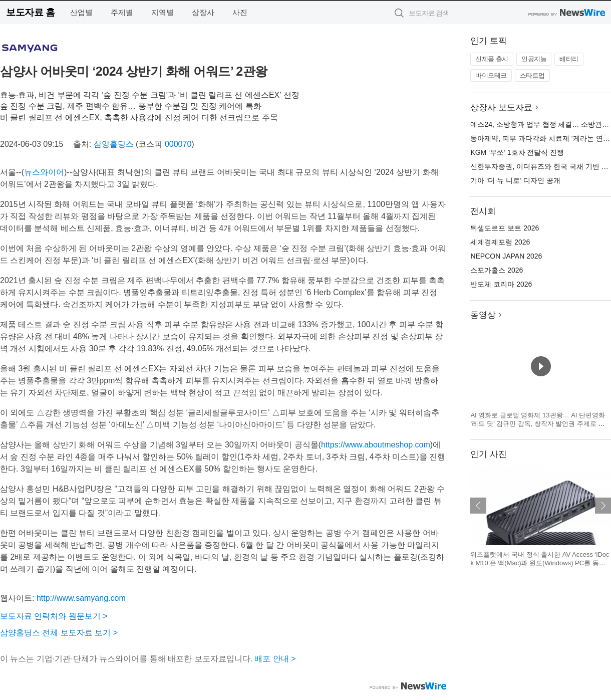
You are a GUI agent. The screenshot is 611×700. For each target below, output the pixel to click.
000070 (178, 144)
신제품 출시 (492, 59)
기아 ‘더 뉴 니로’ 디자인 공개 (515, 180)
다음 (603, 506)
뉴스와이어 (44, 172)
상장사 (203, 12)
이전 (478, 506)
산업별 (81, 12)
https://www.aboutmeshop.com (376, 445)
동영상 (483, 315)
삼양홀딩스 (114, 144)
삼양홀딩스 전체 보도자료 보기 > (59, 633)
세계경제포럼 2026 (500, 242)
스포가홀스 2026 (497, 270)
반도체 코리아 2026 (501, 284)
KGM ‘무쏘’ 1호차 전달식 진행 (517, 152)
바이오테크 (491, 75)
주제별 (122, 12)
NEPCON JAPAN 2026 (506, 256)
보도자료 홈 (30, 12)
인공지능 (534, 59)
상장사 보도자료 (501, 107)
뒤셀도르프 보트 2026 (505, 228)
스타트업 (532, 75)
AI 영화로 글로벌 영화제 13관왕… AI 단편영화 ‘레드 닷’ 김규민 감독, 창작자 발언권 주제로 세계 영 (538, 424)
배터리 (569, 59)
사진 (240, 12)
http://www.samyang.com (81, 598)
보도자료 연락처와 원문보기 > (54, 616)
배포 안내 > (275, 659)
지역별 (163, 12)
